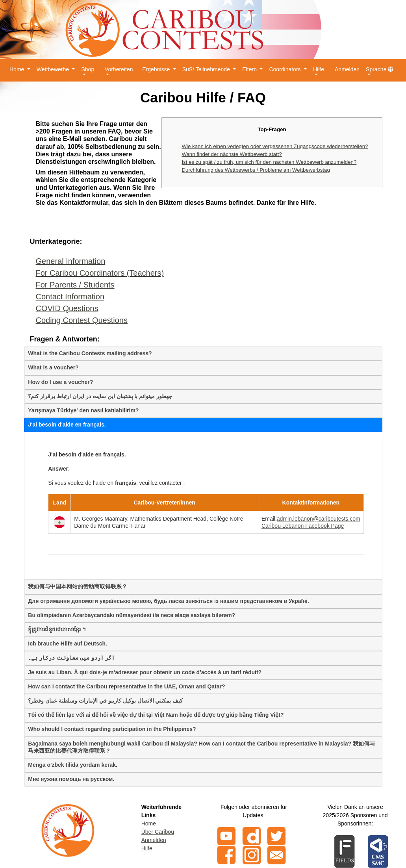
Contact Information (70, 297)
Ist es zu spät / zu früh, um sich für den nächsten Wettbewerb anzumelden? (269, 162)
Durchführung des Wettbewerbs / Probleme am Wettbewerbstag (256, 170)
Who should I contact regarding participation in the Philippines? (112, 729)
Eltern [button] (250, 69)
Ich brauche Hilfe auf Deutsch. (68, 644)
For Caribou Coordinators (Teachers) (100, 273)
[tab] (203, 354)
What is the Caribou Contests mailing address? (90, 353)
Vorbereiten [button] (119, 69)
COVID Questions (67, 308)
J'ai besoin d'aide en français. (67, 425)
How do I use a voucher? (60, 382)
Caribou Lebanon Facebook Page (303, 526)
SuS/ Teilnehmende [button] (207, 69)
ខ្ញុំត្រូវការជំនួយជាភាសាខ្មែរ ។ (57, 629)
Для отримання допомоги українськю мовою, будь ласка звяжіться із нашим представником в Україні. (168, 601)
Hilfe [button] (319, 69)
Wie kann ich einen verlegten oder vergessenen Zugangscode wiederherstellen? (275, 146)
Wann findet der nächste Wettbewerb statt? (232, 154)
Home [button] (18, 69)
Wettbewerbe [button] (54, 69)
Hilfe (147, 848)
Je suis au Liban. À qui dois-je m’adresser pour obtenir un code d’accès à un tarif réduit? (145, 672)
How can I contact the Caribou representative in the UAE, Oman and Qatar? (126, 686)
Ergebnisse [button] (157, 69)
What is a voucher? (53, 367)
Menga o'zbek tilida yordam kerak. (73, 765)
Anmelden (347, 69)
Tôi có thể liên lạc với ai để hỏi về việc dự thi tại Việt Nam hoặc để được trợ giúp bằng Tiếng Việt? (156, 715)
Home (149, 823)
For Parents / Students (75, 285)
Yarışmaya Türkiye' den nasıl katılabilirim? (83, 410)
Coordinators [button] (285, 69)
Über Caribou (158, 832)
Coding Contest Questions (82, 320)
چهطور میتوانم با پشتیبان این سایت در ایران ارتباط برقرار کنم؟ (100, 396)
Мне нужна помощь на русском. (71, 779)
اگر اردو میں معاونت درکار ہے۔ (71, 658)
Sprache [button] (380, 69)
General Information (71, 261)
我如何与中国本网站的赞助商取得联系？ (78, 586)
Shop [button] (88, 69)
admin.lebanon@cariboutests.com (319, 519)
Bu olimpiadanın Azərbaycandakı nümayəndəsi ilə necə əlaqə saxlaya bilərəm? (132, 615)
